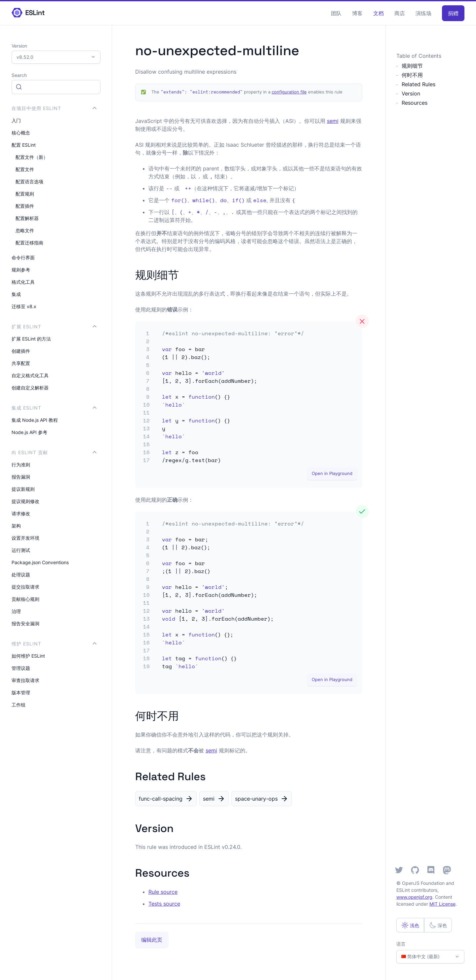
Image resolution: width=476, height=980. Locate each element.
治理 (16, 611)
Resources (415, 103)
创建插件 (21, 351)
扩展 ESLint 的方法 (31, 339)
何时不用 (412, 75)
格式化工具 (23, 282)
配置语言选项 (29, 181)
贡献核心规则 (25, 599)
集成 (16, 294)
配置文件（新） (32, 157)
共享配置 (21, 363)
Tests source (164, 904)
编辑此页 (152, 940)
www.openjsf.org (414, 897)
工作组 (19, 705)
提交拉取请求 (25, 587)
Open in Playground (332, 473)
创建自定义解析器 (30, 388)
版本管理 (21, 692)
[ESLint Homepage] (28, 13)
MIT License (442, 904)
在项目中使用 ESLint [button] (54, 108)
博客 (357, 13)
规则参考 (21, 270)
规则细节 (412, 66)
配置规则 (25, 194)
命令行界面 (23, 257)
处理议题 (21, 575)
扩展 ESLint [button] (54, 327)
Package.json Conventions (40, 562)
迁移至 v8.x (24, 306)
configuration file (289, 92)
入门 (16, 120)
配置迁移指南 (29, 243)
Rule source (163, 892)
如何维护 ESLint (28, 656)
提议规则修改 (25, 501)
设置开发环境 (25, 538)
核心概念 (21, 133)
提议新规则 (23, 489)
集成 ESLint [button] (54, 408)
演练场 (423, 13)
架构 (16, 526)
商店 (400, 13)
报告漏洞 (21, 477)
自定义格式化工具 (30, 375)
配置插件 (25, 206)
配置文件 (25, 169)
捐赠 (453, 13)
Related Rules (418, 84)
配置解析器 (27, 218)
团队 (336, 13)
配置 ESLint (24, 145)
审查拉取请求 (25, 680)
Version (411, 93)
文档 (378, 13)
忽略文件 (25, 230)
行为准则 (21, 465)
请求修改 (21, 513)
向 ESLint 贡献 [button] (54, 452)
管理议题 (21, 668)
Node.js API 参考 (29, 432)
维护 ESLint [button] (54, 644)
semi (333, 121)
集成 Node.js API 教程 (35, 420)
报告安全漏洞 (25, 623)
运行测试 (21, 550)
